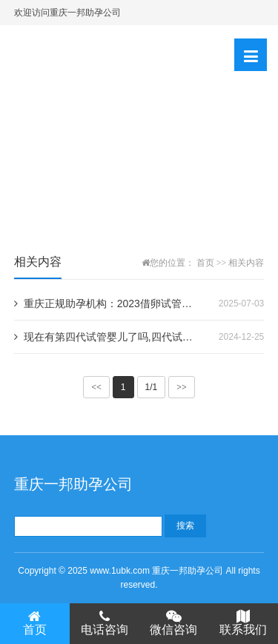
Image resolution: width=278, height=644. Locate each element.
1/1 (152, 387)
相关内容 (246, 263)
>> (182, 387)
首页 (205, 263)
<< (96, 387)
